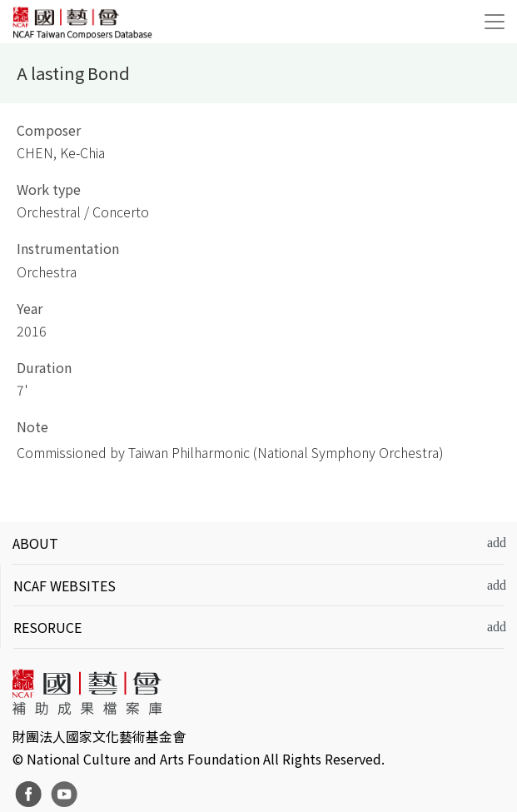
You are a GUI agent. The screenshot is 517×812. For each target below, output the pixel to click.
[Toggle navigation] (495, 22)
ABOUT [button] (35, 543)
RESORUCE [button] (47, 627)
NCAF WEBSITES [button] (65, 585)
